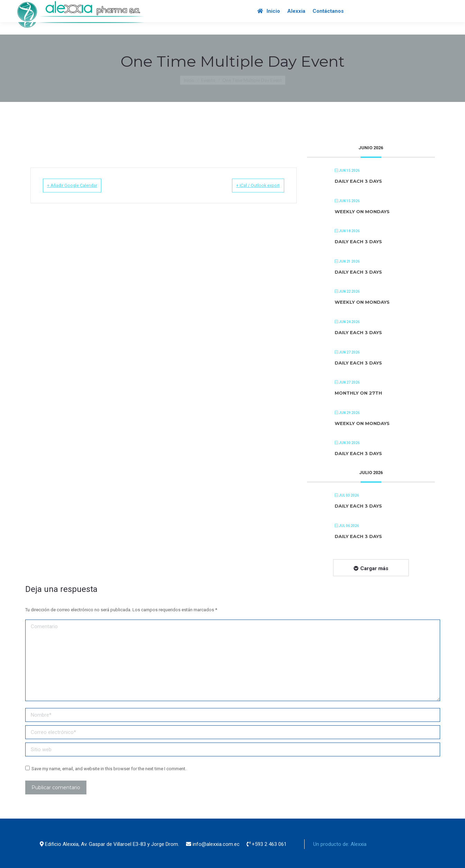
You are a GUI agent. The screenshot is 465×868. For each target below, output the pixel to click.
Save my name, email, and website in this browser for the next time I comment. (109, 769)
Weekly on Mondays (362, 211)
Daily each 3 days (358, 181)
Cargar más (374, 568)
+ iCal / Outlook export (250, 185)
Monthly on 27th (358, 393)
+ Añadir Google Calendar (81, 185)
